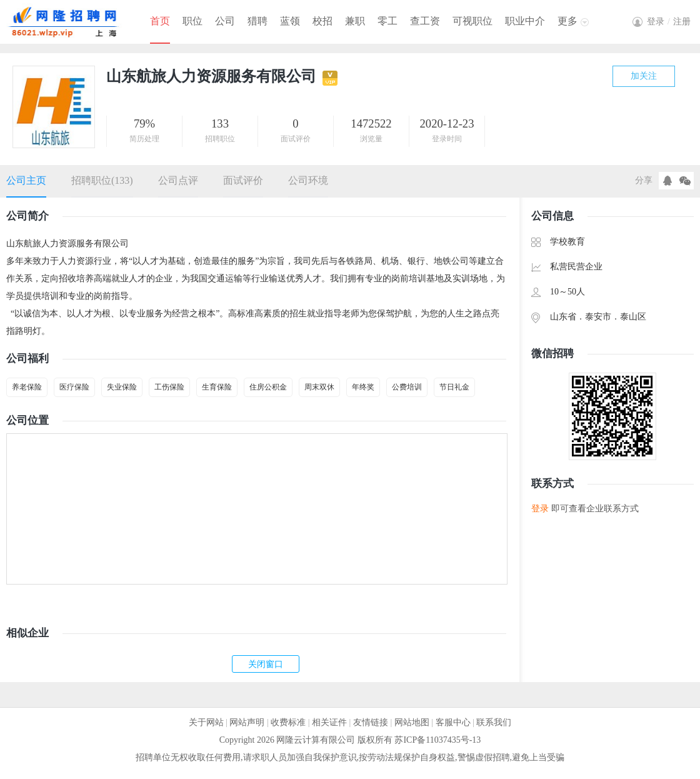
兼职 (355, 21)
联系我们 (494, 722)
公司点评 (178, 180)
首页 (160, 21)
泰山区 (633, 317)
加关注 (644, 76)
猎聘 (257, 21)
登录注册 (669, 22)
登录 (540, 509)
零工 (387, 21)
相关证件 (329, 722)
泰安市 (598, 317)
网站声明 (247, 722)
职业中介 (525, 21)
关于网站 (206, 722)
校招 (322, 21)
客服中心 (453, 722)
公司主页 (26, 180)
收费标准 (288, 722)
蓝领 (290, 21)
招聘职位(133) (102, 180)
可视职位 (472, 21)
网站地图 (412, 722)
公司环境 (308, 180)
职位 (192, 21)
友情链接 (371, 722)
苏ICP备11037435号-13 (437, 740)
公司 (225, 21)
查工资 (425, 21)
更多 (567, 21)
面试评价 (243, 180)
